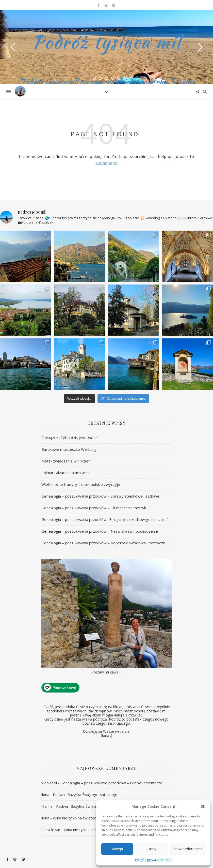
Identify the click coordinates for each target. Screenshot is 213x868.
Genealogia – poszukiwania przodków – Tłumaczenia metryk (94, 508)
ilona (45, 795)
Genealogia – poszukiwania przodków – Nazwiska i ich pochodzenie (100, 531)
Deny (152, 849)
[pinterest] (114, 5)
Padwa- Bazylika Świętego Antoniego (85, 795)
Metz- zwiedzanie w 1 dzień (66, 461)
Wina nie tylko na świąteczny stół (81, 818)
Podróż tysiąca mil (107, 42)
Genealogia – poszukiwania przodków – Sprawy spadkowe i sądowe (100, 496)
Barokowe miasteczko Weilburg (69, 449)
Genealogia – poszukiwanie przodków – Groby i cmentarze (111, 783)
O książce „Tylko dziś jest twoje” (70, 438)
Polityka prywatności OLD (153, 860)
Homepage (107, 163)
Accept (117, 849)
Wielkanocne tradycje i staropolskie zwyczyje (81, 484)
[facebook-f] (99, 5)
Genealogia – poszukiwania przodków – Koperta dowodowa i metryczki (103, 543)
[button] (203, 806)
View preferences (188, 849)
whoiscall (49, 783)
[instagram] (106, 5)
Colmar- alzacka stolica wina (65, 473)
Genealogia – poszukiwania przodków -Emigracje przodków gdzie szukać (105, 519)
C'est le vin (51, 830)
